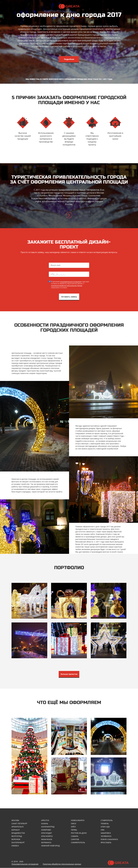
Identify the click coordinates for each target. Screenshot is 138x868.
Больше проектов (69, 674)
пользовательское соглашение (71, 282)
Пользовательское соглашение (25, 864)
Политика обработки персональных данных (62, 864)
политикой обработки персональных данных (67, 286)
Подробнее (69, 59)
